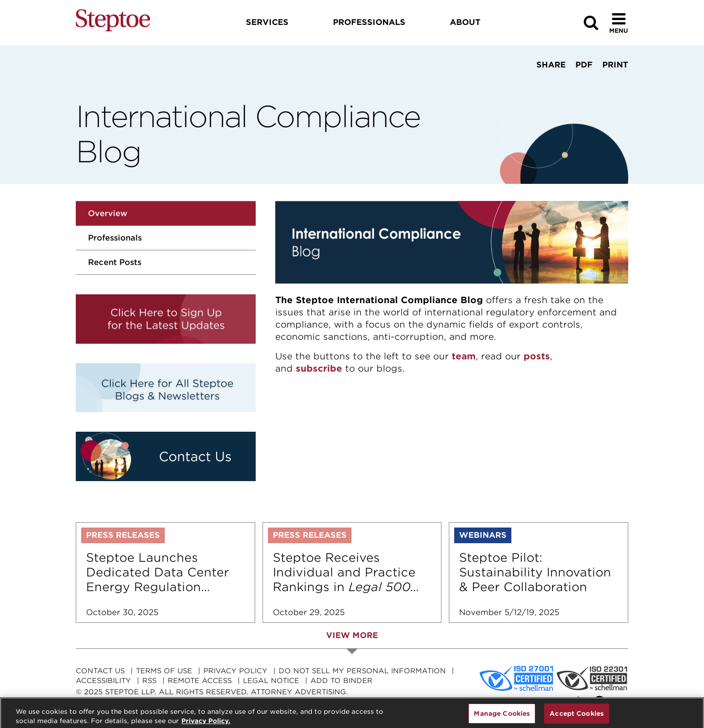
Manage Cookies (502, 717)
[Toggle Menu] (619, 23)
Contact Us (100, 671)
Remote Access (200, 681)
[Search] (591, 23)
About (465, 22)
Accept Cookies (577, 717)
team (464, 356)
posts (537, 356)
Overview (108, 213)
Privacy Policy (235, 671)
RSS (149, 681)
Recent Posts (115, 262)
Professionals (115, 238)
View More (352, 635)
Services (267, 22)
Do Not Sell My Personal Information (362, 671)
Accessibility (103, 681)
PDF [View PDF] (584, 65)
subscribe (319, 368)
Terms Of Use (164, 671)
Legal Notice (271, 681)
